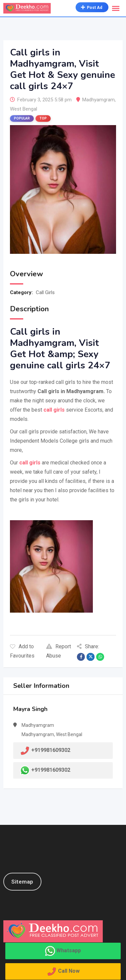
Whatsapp (69, 950)
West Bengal (24, 109)
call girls (29, 463)
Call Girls (45, 292)
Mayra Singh (30, 709)
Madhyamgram (98, 100)
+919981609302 (51, 770)
